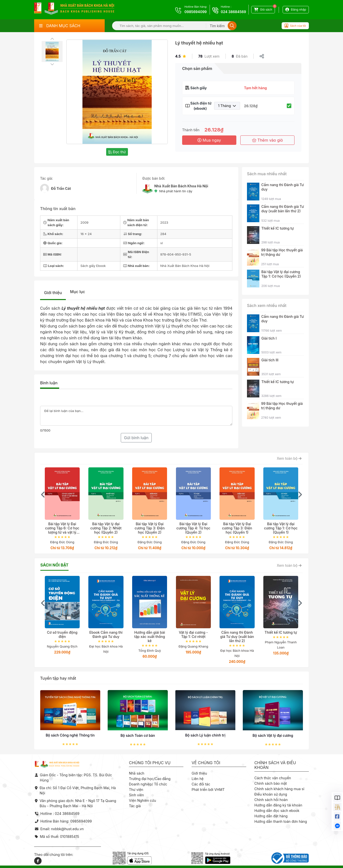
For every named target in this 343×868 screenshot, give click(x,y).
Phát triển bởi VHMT (208, 790)
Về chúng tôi (206, 763)
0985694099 (196, 12)
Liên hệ (197, 779)
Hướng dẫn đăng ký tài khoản (278, 805)
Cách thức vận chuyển (273, 778)
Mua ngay (209, 140)
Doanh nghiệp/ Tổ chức (148, 784)
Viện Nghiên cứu (143, 800)
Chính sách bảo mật (271, 783)
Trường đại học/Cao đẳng (150, 779)
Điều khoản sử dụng (271, 794)
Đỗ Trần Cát (61, 188)
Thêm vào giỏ (267, 140)
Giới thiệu (53, 293)
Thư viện (136, 790)
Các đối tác (201, 784)
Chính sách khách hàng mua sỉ (279, 789)
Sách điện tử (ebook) (200, 106)
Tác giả (135, 806)
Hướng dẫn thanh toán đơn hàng (281, 821)
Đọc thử (117, 152)
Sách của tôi (295, 26)
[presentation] (43, 495)
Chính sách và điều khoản (275, 765)
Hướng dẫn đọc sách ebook (277, 811)
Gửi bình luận (136, 438)
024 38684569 (233, 12)
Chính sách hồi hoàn (271, 800)
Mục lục (78, 292)
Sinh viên (136, 795)
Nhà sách (137, 773)
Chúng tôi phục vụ (150, 763)
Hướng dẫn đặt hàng (271, 816)
